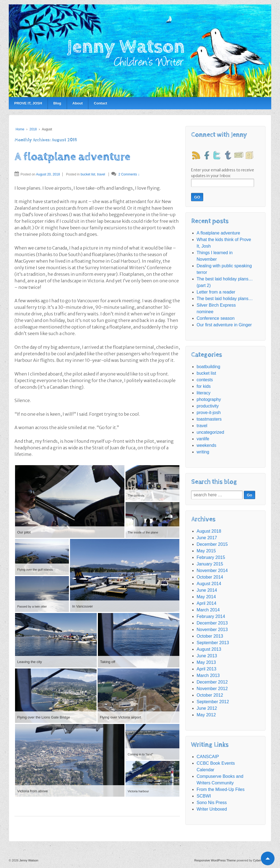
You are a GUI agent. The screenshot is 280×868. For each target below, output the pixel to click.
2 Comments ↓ (129, 174)
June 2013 (207, 656)
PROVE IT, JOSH (28, 103)
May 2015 (206, 551)
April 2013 (206, 669)
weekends (206, 445)
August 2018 (209, 531)
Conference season (216, 318)
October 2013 (210, 636)
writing (203, 452)
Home (20, 129)
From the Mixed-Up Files (221, 789)
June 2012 (207, 708)
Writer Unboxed (212, 809)
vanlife (203, 439)
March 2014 (208, 610)
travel (101, 174)
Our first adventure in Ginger (224, 325)
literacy (204, 393)
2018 (33, 129)
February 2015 (211, 557)
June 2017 (207, 538)
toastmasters (209, 419)
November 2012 (212, 689)
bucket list (88, 174)
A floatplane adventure (72, 157)
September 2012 (213, 702)
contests (205, 380)
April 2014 (206, 603)
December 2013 (212, 623)
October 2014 (210, 577)
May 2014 (206, 597)
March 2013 (208, 675)
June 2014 (207, 590)
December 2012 (212, 682)
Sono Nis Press (212, 803)
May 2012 (206, 715)
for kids (204, 386)
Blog (57, 103)
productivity (208, 406)
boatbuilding (208, 367)
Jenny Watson (28, 860)
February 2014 (211, 616)
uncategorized (210, 432)
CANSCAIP (208, 757)
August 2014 (209, 584)
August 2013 (209, 649)
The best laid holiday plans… (225, 299)
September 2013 (213, 643)
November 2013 (212, 630)
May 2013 (206, 662)
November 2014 (212, 571)
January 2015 (210, 564)
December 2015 (212, 544)
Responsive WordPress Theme (215, 860)
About (78, 103)
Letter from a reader (216, 292)
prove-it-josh (209, 413)
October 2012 (210, 695)
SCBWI (204, 796)
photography (209, 399)
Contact (100, 103)
